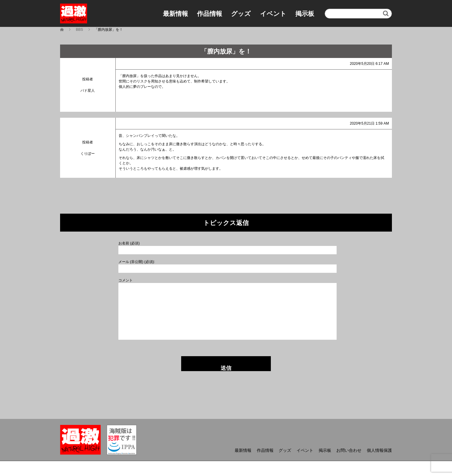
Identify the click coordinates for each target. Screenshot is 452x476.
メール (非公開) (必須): (137, 262)
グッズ (241, 14)
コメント (126, 280)
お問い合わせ (349, 450)
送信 (226, 368)
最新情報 (175, 14)
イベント (273, 14)
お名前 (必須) (129, 243)
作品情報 (210, 14)
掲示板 (305, 14)
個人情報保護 (379, 450)
